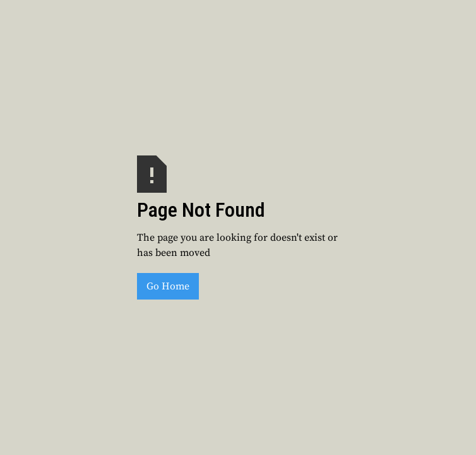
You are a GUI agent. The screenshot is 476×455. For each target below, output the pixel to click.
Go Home (168, 286)
